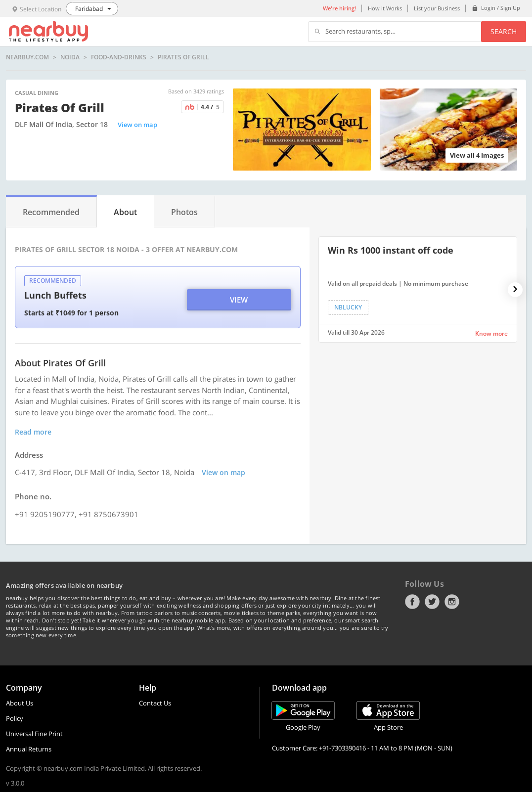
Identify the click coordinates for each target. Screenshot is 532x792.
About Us (20, 703)
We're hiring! (339, 8)
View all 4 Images (477, 155)
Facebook (412, 602)
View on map (137, 125)
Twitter (432, 602)
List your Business (437, 8)
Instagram (452, 602)
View (239, 300)
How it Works (385, 8)
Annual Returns (29, 749)
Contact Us (155, 703)
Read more (33, 432)
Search (504, 31)
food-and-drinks (119, 57)
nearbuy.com (27, 57)
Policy (15, 718)
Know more (491, 333)
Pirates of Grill (183, 57)
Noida (70, 57)
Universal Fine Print (34, 734)
